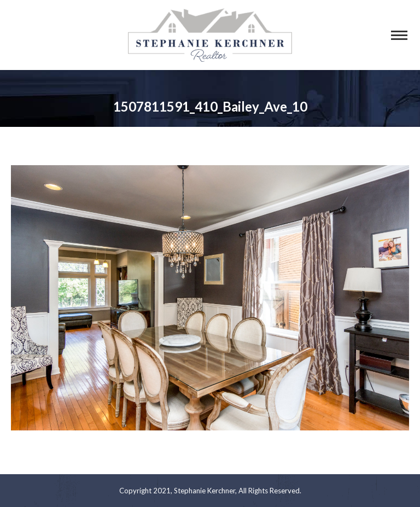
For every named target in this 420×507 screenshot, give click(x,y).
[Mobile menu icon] (399, 35)
